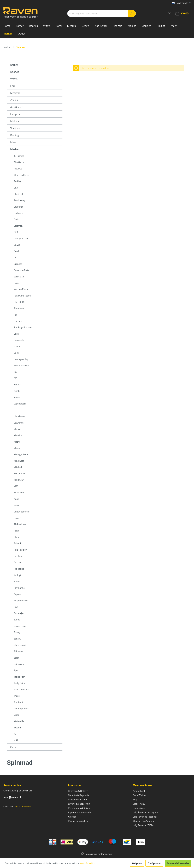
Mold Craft (19, 480)
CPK (16, 232)
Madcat (17, 429)
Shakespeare (20, 645)
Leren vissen (139, 808)
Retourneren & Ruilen (79, 808)
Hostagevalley (21, 359)
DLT (16, 257)
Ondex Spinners (22, 512)
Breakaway (19, 200)
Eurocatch (19, 276)
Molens (15, 121)
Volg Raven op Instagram (145, 812)
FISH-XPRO (19, 302)
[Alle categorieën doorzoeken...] (98, 13)
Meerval (15, 93)
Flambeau (19, 308)
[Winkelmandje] (182, 13)
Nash (16, 499)
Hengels (15, 114)
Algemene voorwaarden (80, 812)
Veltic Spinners (21, 708)
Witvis (14, 79)
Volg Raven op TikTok (143, 825)
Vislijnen (15, 128)
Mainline (18, 435)
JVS (15, 378)
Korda (17, 397)
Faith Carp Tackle (22, 296)
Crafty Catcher (21, 238)
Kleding (15, 135)
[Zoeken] (132, 13)
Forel (13, 86)
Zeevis (14, 100)
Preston (18, 556)
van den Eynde (21, 289)
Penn (16, 531)
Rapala (17, 594)
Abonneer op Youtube (144, 821)
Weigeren (137, 863)
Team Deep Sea (21, 689)
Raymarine (19, 588)
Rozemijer (19, 613)
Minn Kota (19, 461)
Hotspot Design (22, 365)
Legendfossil (20, 404)
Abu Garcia (19, 162)
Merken (15, 149)
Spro (16, 670)
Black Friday (139, 804)
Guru (16, 353)
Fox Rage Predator (23, 327)
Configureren (154, 863)
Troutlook (18, 702)
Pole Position (20, 550)
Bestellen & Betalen (78, 791)
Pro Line (18, 562)
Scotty (17, 632)
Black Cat (18, 194)
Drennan (18, 264)
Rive (16, 607)
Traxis (17, 696)
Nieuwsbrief (139, 791)
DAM (16, 251)
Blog (135, 799)
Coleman (18, 226)
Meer (13, 142)
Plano (17, 537)
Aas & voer (17, 107)
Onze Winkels (140, 795)
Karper (14, 65)
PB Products (20, 524)
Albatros (18, 169)
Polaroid (18, 543)
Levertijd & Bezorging (79, 804)
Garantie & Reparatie (79, 795)
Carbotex (18, 213)
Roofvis (15, 72)
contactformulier (22, 806)
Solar (16, 658)
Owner (17, 518)
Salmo (17, 619)
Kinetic (17, 391)
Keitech (17, 384)
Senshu (17, 639)
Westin (17, 727)
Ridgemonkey (21, 600)
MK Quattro (20, 473)
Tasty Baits (19, 683)
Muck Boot (19, 492)
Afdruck (72, 817)
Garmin (17, 346)
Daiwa (17, 245)
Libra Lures (19, 416)
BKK (16, 188)
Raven (17, 581)
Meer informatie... (87, 863)
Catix (16, 219)
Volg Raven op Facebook (145, 817)
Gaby (16, 334)
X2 (15, 734)
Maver (17, 448)
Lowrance (19, 423)
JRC (15, 372)
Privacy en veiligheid (78, 821)
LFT (16, 410)
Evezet (17, 283)
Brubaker (18, 207)
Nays (16, 505)
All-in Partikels (21, 175)
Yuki (16, 740)
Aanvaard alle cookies (178, 863)
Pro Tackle (19, 569)
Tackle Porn (19, 677)
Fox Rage (18, 321)
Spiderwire (19, 664)
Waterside (19, 721)
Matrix (17, 442)
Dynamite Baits (21, 270)
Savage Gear (20, 626)
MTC (16, 486)
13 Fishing (19, 156)
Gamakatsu (19, 340)
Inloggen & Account (78, 799)
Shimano (18, 651)
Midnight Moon (21, 454)
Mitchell (18, 467)
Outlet (14, 747)
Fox (16, 315)
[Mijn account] (169, 13)
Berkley (17, 181)
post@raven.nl (12, 797)
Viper (16, 715)
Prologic (18, 575)
